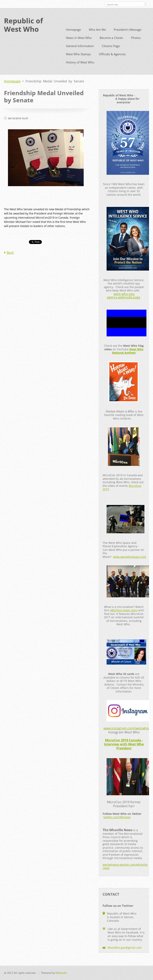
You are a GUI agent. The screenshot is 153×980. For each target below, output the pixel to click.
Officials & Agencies (112, 61)
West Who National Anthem (128, 358)
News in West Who (79, 45)
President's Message (127, 37)
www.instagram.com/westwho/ (127, 735)
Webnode (61, 975)
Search (146, 4)
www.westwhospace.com (130, 564)
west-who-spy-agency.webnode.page (124, 303)
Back (10, 260)
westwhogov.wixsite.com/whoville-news (125, 874)
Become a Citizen (111, 45)
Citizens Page (111, 53)
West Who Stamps (78, 61)
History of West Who (80, 69)
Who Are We (97, 37)
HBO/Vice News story (124, 617)
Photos (136, 45)
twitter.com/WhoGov (117, 824)
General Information (80, 53)
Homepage (73, 37)
